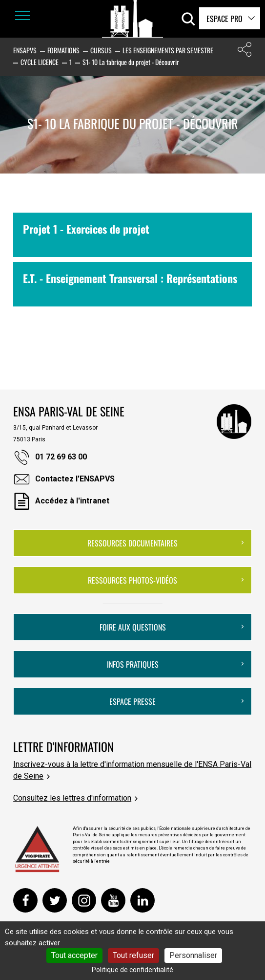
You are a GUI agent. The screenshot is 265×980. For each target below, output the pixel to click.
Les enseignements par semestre (168, 50)
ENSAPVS (25, 50)
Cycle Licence (40, 62)
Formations (63, 50)
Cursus (101, 50)
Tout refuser (133, 955)
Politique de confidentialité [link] (132, 970)
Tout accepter (74, 955)
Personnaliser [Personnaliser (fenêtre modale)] (193, 955)
